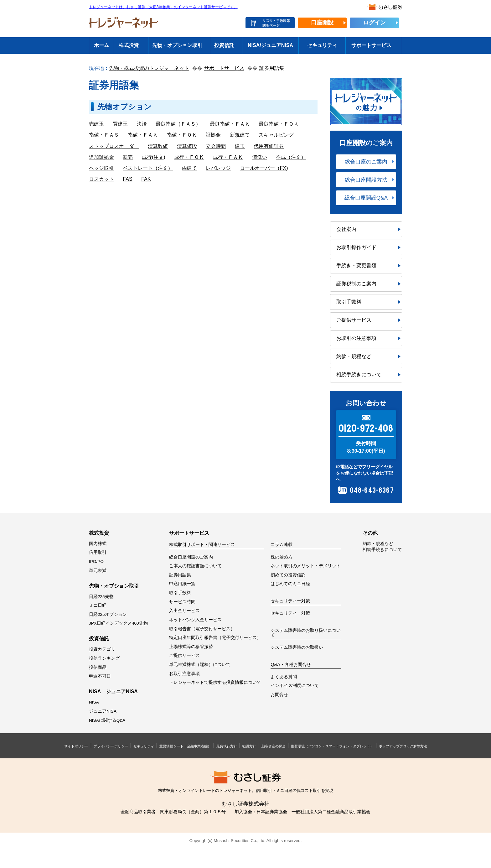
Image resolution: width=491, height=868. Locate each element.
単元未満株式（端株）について (200, 665)
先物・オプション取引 (177, 45)
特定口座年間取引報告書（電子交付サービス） (215, 638)
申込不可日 (100, 676)
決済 (142, 124)
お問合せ (279, 695)
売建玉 (96, 124)
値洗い (260, 157)
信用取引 (98, 552)
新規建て (240, 135)
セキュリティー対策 (290, 613)
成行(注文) (154, 157)
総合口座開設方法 (366, 180)
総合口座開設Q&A (366, 198)
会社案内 (346, 229)
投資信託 (224, 45)
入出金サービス (184, 611)
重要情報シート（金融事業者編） (185, 746)
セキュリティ (322, 45)
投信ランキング (104, 658)
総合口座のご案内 (366, 162)
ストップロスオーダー (114, 146)
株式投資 (129, 45)
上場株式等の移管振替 (191, 647)
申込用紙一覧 (182, 584)
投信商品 (98, 667)
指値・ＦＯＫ (182, 135)
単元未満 (98, 571)
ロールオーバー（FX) (264, 168)
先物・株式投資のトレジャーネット (149, 68)
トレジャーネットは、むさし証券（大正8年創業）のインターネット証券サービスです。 (163, 7)
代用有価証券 (269, 146)
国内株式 (98, 544)
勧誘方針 (249, 746)
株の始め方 (282, 557)
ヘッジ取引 (101, 168)
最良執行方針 (227, 746)
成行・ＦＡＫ (228, 157)
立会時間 (216, 146)
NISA (94, 702)
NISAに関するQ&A (107, 720)
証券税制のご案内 (356, 284)
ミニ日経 (98, 605)
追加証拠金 (101, 157)
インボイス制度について (295, 686)
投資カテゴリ (102, 649)
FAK (146, 179)
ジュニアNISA (103, 711)
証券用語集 (180, 575)
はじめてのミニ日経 (290, 584)
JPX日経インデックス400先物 (118, 623)
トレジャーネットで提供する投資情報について (215, 682)
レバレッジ (218, 168)
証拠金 (213, 135)
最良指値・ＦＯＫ (279, 124)
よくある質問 (284, 677)
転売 (128, 157)
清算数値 (158, 146)
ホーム (101, 45)
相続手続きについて (359, 374)
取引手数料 (349, 302)
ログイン (375, 23)
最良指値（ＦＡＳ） (178, 124)
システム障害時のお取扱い (297, 647)
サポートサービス (371, 45)
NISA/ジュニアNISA (270, 45)
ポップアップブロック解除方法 (403, 746)
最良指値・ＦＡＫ (230, 124)
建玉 (240, 146)
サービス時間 (182, 602)
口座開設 (322, 23)
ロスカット (101, 179)
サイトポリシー (76, 746)
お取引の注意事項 (356, 338)
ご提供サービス (354, 320)
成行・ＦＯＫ (189, 157)
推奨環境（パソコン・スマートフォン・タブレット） (332, 746)
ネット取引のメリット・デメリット (306, 566)
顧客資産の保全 (274, 746)
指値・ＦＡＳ (104, 135)
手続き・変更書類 (356, 265)
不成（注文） (291, 157)
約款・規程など (354, 356)
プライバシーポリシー (111, 746)
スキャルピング (276, 135)
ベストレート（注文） (148, 168)
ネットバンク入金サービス (195, 620)
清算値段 (187, 146)
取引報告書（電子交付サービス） (202, 629)
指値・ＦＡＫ (143, 135)
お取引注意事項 (184, 674)
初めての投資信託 (288, 575)
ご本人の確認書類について (195, 566)
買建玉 (120, 124)
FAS (127, 179)
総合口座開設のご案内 (191, 557)
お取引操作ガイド (356, 247)
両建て (189, 168)
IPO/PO (96, 561)
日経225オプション (108, 614)
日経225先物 (101, 597)
